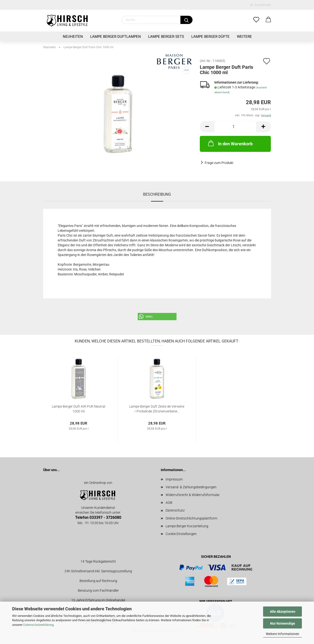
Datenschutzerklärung (38, 625)
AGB (169, 503)
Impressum (174, 479)
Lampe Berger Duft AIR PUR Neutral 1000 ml (79, 408)
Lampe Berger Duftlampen (116, 37)
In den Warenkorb (230, 143)
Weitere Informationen (282, 634)
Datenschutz (175, 510)
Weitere (244, 37)
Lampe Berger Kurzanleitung (187, 526)
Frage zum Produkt (219, 163)
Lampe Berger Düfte (210, 37)
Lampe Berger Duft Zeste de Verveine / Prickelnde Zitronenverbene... (157, 408)
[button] (157, 317)
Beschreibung (157, 194)
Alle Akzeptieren (283, 612)
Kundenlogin (261, 5)
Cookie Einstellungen (181, 534)
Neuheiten (73, 37)
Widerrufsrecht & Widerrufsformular (193, 495)
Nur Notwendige (283, 623)
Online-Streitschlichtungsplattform (191, 518)
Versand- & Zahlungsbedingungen (191, 487)
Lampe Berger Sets (166, 37)
